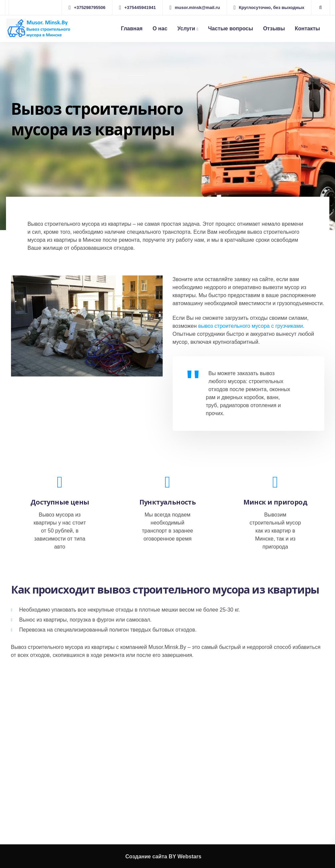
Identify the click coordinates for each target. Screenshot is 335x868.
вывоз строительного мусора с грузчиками (250, 326)
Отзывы (274, 29)
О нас (160, 29)
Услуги (186, 29)
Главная (132, 29)
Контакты (307, 29)
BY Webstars (185, 856)
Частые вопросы (230, 29)
